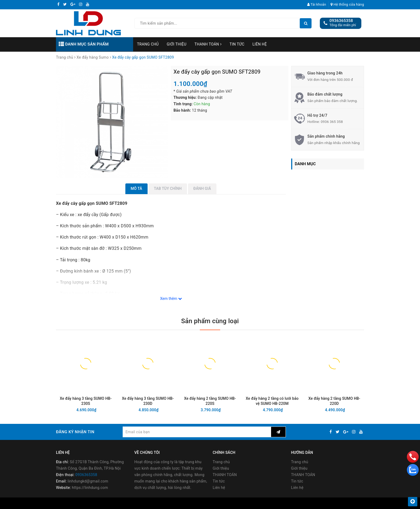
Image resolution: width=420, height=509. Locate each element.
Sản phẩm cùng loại (210, 321)
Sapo (255, 503)
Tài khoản (317, 4)
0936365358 (341, 21)
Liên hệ (260, 44)
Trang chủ (148, 44)
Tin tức (237, 44)
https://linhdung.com (90, 488)
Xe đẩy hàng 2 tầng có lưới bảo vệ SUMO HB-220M (272, 401)
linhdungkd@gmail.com (88, 481)
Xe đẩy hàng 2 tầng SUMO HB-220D (334, 401)
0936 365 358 (332, 122)
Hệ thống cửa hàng (347, 4)
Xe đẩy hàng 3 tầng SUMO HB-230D (148, 401)
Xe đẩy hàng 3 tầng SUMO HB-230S (86, 401)
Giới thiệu (177, 44)
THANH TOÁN (208, 44)
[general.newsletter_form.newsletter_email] (197, 432)
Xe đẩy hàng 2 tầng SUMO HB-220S (210, 401)
